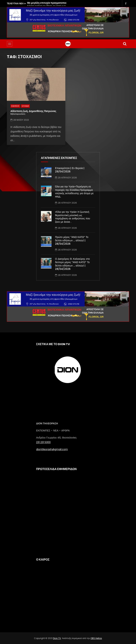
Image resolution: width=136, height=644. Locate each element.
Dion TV (57, 638)
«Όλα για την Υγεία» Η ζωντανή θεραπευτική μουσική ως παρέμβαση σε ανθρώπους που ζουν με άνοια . (73, 217)
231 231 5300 (43, 442)
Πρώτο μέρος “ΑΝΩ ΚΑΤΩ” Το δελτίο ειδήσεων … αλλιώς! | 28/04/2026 (72, 240)
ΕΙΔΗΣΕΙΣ (15, 106)
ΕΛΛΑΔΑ (25, 106)
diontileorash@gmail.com (52, 449)
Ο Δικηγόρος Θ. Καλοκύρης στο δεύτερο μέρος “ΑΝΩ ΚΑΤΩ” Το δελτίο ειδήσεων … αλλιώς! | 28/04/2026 (72, 264)
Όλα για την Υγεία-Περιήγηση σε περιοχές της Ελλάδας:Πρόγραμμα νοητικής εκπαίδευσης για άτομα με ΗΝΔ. (74, 192)
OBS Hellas (96, 638)
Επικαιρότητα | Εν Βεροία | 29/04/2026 (70, 170)
